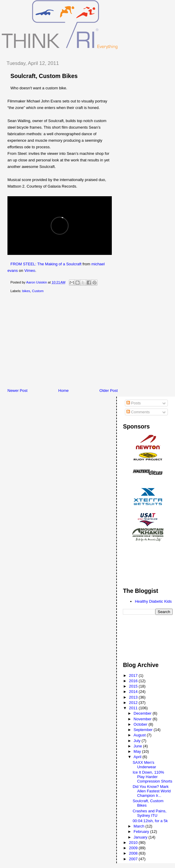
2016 (134, 681)
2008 (134, 853)
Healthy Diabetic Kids (153, 601)
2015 (134, 686)
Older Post (109, 391)
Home (64, 391)
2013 (134, 697)
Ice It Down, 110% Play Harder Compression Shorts (152, 777)
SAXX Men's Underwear (144, 765)
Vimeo (30, 271)
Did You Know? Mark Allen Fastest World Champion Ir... (152, 791)
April (138, 757)
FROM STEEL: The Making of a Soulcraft (46, 264)
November (143, 719)
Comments (138, 412)
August (140, 735)
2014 (134, 692)
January (141, 837)
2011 (134, 708)
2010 (134, 843)
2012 (134, 703)
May (138, 751)
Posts (134, 403)
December (143, 713)
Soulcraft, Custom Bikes (44, 76)
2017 (134, 675)
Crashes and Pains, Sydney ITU (150, 813)
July (138, 741)
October (141, 724)
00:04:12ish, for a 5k (150, 821)
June (138, 746)
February (142, 832)
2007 (134, 859)
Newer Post (17, 391)
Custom (38, 291)
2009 (134, 848)
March (140, 826)
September (144, 730)
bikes (26, 291)
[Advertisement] (88, 342)
